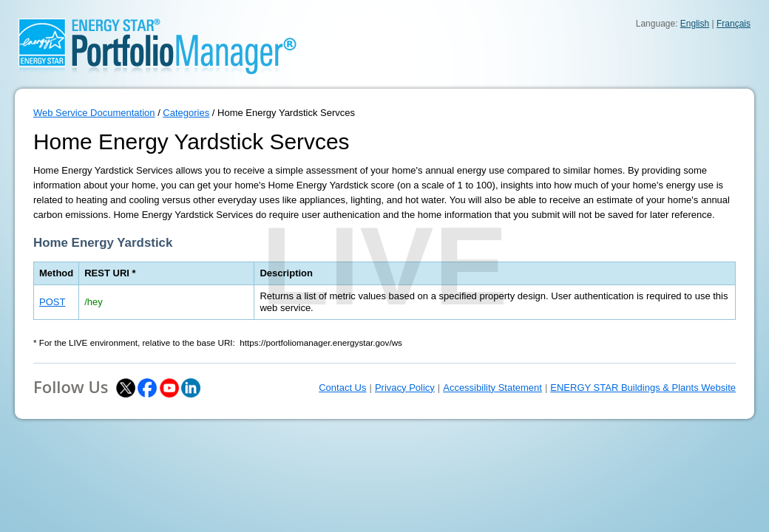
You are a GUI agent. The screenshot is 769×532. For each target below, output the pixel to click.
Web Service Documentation (94, 113)
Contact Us (342, 388)
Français (734, 24)
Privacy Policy (405, 388)
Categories (186, 113)
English (695, 24)
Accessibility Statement (492, 388)
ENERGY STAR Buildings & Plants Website (643, 388)
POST (52, 302)
